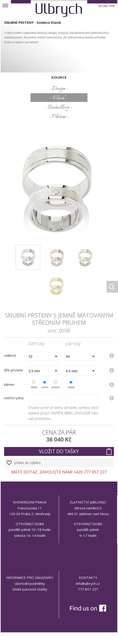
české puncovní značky (30, 589)
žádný (34, 387)
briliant (55, 387)
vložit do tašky (59, 451)
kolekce (59, 77)
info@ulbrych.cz (88, 583)
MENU (5, 5)
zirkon (45, 387)
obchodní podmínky (30, 583)
